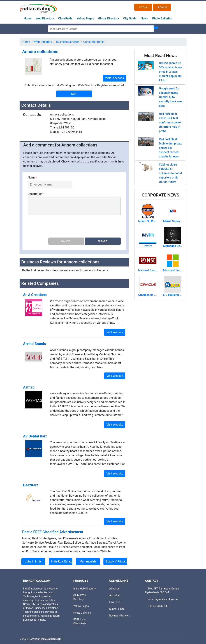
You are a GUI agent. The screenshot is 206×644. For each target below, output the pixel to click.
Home (28, 18)
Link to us (115, 602)
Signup (162, 7)
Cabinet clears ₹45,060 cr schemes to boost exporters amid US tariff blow (170, 173)
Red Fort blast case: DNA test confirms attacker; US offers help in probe (171, 122)
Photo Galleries (162, 18)
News (144, 18)
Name (32, 178)
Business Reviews (120, 616)
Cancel (66, 241)
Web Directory (45, 18)
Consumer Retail (94, 42)
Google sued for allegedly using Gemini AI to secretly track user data (171, 97)
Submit (103, 241)
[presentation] (55, 227)
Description (36, 194)
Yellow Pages (85, 18)
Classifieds (65, 18)
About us (114, 589)
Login (143, 7)
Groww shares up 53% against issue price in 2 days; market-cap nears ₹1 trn (171, 72)
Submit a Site (117, 609)
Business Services (68, 42)
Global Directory (109, 18)
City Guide (130, 18)
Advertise (115, 595)
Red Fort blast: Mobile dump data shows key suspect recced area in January (171, 148)
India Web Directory (85, 589)
